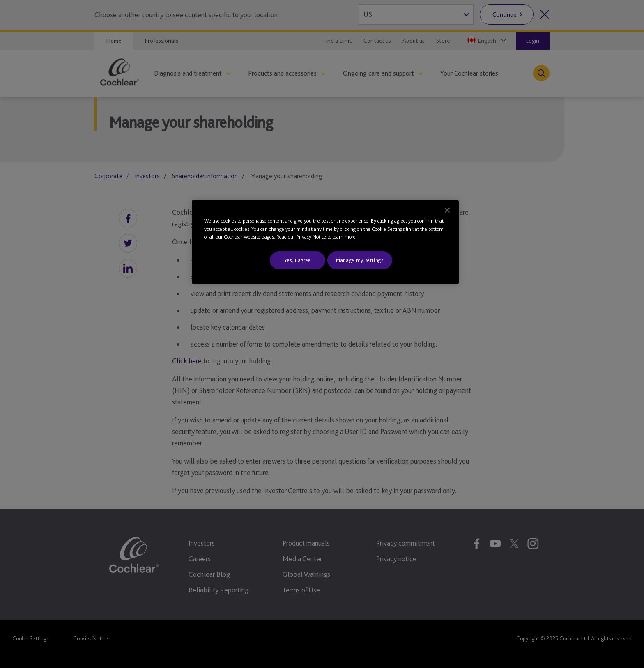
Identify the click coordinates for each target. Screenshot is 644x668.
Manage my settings (360, 260)
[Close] (447, 210)
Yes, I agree (298, 260)
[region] (325, 242)
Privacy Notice (311, 237)
